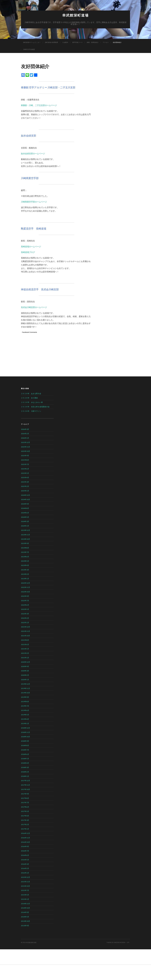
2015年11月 (25, 882)
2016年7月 (25, 851)
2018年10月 (25, 737)
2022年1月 (25, 622)
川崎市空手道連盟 (29, 49)
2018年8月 (25, 745)
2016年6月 (25, 855)
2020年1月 (25, 680)
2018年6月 (25, 754)
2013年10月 (25, 921)
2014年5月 (25, 917)
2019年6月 (25, 710)
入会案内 (65, 42)
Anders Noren (120, 942)
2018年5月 (25, 759)
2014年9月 (25, 912)
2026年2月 (25, 434)
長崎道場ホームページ (31, 246)
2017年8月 (25, 798)
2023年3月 (25, 570)
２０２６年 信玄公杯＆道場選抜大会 (35, 407)
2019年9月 (25, 697)
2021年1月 (25, 658)
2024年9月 (25, 504)
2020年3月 (25, 671)
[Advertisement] (56, 350)
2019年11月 (25, 688)
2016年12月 (25, 833)
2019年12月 (25, 684)
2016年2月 (25, 868)
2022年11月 (25, 587)
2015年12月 (25, 877)
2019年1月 (25, 723)
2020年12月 (25, 662)
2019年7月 (25, 706)
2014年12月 (25, 904)
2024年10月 (25, 499)
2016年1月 (25, 873)
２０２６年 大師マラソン (31, 411)
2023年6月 (25, 557)
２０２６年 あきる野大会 (31, 393)
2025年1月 (25, 491)
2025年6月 (25, 469)
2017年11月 (25, 785)
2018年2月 (25, 772)
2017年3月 (25, 820)
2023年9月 (25, 543)
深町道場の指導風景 (51, 42)
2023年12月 (25, 530)
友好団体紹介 (117, 42)
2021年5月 (25, 649)
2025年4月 (25, 477)
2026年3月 (25, 429)
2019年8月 (25, 701)
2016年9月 (25, 846)
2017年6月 (25, 807)
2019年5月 (25, 715)
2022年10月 (25, 592)
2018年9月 (25, 741)
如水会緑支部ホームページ (33, 153)
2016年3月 (25, 864)
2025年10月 (25, 451)
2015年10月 (25, 886)
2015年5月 (25, 895)
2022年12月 (25, 583)
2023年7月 (25, 552)
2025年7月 (25, 464)
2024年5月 (25, 517)
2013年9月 (25, 926)
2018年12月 (25, 728)
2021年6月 (25, 644)
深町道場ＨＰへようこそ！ (32, 42)
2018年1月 (25, 776)
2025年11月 (25, 447)
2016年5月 (25, 860)
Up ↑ (129, 942)
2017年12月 (25, 781)
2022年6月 (25, 605)
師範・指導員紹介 (93, 42)
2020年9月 (25, 666)
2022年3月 (25, 614)
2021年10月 (25, 636)
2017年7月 (25, 802)
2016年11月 (25, 838)
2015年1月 (25, 899)
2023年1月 (25, 579)
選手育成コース (77, 42)
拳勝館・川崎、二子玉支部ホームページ (39, 105)
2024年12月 (25, 495)
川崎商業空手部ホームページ (34, 202)
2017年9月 (25, 794)
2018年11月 (25, 732)
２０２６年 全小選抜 (29, 398)
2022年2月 (25, 618)
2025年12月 (25, 442)
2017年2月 (25, 824)
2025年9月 (25, 455)
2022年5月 (25, 609)
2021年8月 (25, 640)
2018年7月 (25, 750)
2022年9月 (25, 596)
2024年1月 (25, 526)
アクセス (106, 42)
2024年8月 (25, 508)
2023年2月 (25, 574)
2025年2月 (25, 486)
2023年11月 (25, 535)
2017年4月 (25, 816)
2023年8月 (25, 548)
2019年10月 (25, 693)
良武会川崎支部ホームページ (34, 307)
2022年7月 (25, 600)
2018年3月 (25, 767)
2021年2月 (25, 653)
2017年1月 (25, 829)
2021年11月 (25, 631)
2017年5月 (25, 811)
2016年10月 (25, 842)
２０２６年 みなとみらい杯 (32, 402)
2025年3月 (25, 482)
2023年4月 (25, 565)
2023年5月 (25, 561)
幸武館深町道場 (75, 15)
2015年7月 (25, 890)
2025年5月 (25, 473)
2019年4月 (25, 719)
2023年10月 (25, 539)
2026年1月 (25, 438)
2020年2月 (25, 675)
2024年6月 (25, 513)
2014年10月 (25, 908)
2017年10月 (25, 789)
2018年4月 (25, 763)
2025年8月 (25, 460)
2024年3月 (25, 521)
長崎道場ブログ (28, 252)
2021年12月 (25, 627)
